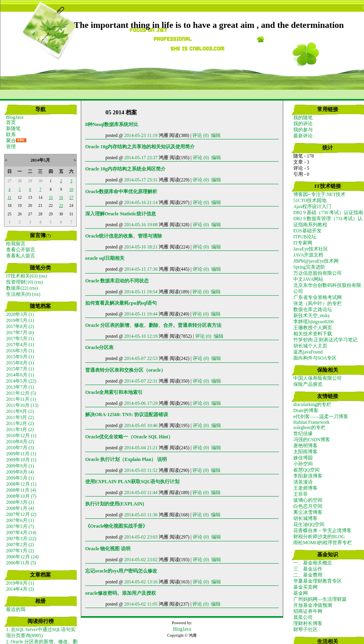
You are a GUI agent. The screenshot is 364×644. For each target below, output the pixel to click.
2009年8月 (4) (20, 472)
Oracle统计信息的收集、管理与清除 (124, 236)
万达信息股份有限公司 (318, 273)
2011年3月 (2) (20, 417)
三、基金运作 (308, 569)
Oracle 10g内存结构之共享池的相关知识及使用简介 (140, 147)
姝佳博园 (303, 458)
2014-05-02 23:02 (141, 560)
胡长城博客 (305, 518)
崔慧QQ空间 (306, 470)
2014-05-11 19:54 (141, 292)
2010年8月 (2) (20, 442)
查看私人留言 (21, 256)
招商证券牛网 (308, 611)
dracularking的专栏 (312, 404)
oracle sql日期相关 (105, 258)
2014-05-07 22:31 (141, 381)
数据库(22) (17, 288)
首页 (11, 122)
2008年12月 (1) (21, 484)
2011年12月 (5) (21, 393)
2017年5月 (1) (20, 339)
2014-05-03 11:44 (141, 492)
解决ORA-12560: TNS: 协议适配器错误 (127, 415)
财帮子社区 (305, 629)
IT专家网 (303, 243)
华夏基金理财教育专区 (318, 581)
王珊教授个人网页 (313, 328)
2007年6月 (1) (20, 520)
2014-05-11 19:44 (141, 314)
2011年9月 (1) (20, 411)
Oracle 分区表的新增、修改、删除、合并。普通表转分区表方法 (153, 325)
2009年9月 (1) (20, 466)
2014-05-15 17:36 (141, 269)
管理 (11, 147)
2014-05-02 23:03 (141, 537)
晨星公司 (303, 617)
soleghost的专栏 (309, 427)
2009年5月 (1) (20, 478)
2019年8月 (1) (20, 583)
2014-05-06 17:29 (141, 403)
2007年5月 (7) (20, 526)
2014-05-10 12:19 (141, 336)
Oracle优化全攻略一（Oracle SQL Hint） (129, 437)
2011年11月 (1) (21, 399)
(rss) (43, 276)
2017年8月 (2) (20, 326)
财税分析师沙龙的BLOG (319, 537)
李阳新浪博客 (308, 476)
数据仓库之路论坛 (313, 309)
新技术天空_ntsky (312, 316)
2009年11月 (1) (21, 454)
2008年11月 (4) (21, 490)
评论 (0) (200, 135)
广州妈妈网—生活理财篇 (320, 599)
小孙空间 (303, 464)
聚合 (11, 141)
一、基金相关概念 (313, 563)
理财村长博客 (308, 623)
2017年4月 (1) (20, 345)
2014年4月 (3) (20, 589)
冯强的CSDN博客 (312, 440)
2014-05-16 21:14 (141, 202)
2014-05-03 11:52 (141, 470)
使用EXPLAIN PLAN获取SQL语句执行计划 (132, 482)
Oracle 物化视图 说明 (108, 549)
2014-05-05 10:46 (141, 425)
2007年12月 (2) (21, 514)
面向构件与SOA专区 (315, 358)
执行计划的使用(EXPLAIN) (115, 504)
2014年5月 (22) (21, 381)
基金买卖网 (305, 587)
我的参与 (303, 130)
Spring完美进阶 (309, 267)
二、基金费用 (308, 575)
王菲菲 (301, 494)
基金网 (301, 593)
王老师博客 (305, 488)
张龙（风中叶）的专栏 (318, 303)
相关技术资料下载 (313, 334)
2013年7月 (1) (20, 387)
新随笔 (13, 128)
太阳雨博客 (305, 452)
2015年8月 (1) (20, 363)
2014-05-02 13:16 (141, 582)
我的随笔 (303, 118)
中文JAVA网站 (308, 279)
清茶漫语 (303, 482)
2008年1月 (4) (20, 508)
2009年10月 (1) (21, 460)
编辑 (216, 135)
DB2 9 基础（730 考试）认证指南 (328, 213)
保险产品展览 (308, 384)
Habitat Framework (311, 422)
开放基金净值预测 (313, 605)
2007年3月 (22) (21, 539)
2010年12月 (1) (21, 436)
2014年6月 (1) (20, 375)
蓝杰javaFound (308, 352)
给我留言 (16, 244)
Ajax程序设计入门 (312, 206)
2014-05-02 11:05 (141, 604)
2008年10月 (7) (21, 496)
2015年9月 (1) (20, 357)
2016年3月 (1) (20, 351)
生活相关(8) (18, 294)
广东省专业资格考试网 (318, 297)
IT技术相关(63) (22, 276)
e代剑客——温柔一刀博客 (321, 417)
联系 (11, 135)
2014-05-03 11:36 (141, 515)
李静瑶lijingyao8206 (314, 322)
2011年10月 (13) (22, 405)
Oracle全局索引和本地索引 (114, 392)
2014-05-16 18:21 (141, 247)
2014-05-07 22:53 (141, 358)
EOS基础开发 (307, 231)
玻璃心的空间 (308, 500)
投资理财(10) (20, 282)
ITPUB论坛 (305, 237)
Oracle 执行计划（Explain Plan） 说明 (126, 459)
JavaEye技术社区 (311, 249)
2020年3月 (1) (20, 314)
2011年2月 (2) (20, 423)
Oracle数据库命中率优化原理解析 (121, 192)
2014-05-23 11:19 (141, 135)
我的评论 (303, 124)
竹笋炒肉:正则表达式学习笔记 (325, 340)
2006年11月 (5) (21, 563)
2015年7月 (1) (20, 369)
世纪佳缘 (303, 434)
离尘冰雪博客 (308, 512)
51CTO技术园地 (310, 200)
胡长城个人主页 (310, 346)
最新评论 (303, 136)
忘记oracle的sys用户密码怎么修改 (121, 571)
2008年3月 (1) (20, 502)
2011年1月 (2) (20, 429)
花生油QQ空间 (309, 524)
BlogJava (15, 117)
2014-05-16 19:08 (141, 225)
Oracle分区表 (99, 347)
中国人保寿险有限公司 (318, 378)
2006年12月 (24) (22, 557)
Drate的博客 (306, 410)
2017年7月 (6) (20, 333)
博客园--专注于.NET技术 (319, 194)
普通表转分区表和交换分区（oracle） (125, 370)
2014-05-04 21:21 (141, 448)
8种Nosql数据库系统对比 (112, 124)
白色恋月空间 (308, 506)
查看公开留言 (21, 250)
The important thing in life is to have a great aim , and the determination (209, 25)
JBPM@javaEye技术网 (316, 261)
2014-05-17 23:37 (141, 158)
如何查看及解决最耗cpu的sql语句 (121, 303)
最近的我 (16, 609)
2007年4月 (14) (21, 532)
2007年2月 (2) (20, 545)
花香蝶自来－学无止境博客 (322, 530)
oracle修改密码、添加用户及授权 (121, 593)
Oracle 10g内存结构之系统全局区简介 (125, 169)
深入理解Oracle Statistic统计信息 (121, 214)
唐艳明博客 (305, 446)
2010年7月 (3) (20, 448)
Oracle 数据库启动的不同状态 (117, 281)
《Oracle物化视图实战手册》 (116, 526)
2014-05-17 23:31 (141, 180)
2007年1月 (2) (20, 551)
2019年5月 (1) (20, 320)
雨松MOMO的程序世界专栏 (323, 543)
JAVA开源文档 (308, 255)
